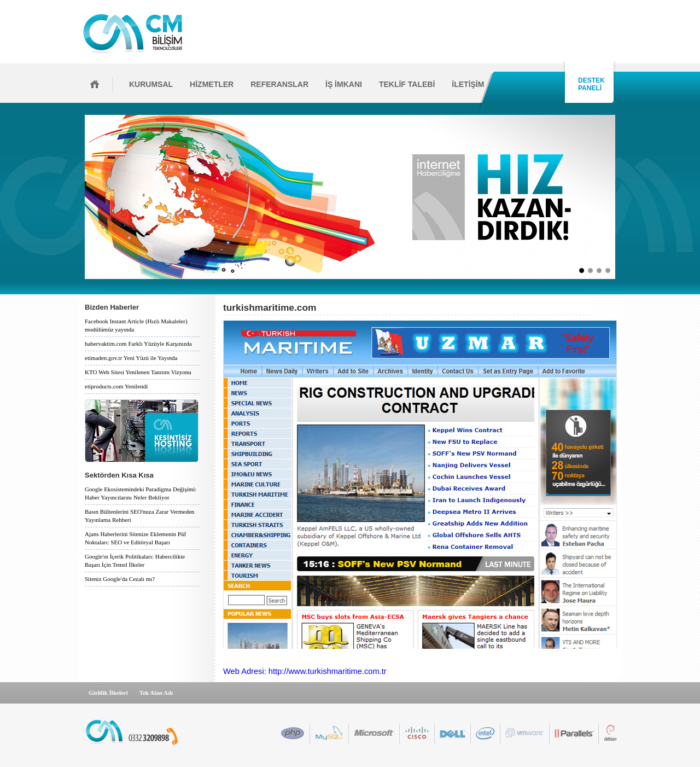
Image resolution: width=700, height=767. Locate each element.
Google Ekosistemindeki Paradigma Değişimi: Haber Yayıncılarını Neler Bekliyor (141, 493)
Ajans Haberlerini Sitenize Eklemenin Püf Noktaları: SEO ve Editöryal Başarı (135, 538)
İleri (619, 197)
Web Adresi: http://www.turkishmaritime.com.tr (305, 671)
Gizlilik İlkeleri (108, 693)
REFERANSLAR (279, 84)
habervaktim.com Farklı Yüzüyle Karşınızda (138, 344)
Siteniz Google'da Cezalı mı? (120, 579)
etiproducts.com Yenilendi (116, 386)
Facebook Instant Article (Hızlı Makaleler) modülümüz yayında (136, 325)
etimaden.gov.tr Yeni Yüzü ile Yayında (131, 358)
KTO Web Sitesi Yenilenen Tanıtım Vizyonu (138, 372)
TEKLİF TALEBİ (407, 84)
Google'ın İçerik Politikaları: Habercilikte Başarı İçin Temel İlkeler (135, 560)
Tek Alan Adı (156, 693)
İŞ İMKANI (344, 84)
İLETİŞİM (468, 84)
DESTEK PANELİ (590, 84)
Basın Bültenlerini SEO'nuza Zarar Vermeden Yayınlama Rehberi (139, 516)
